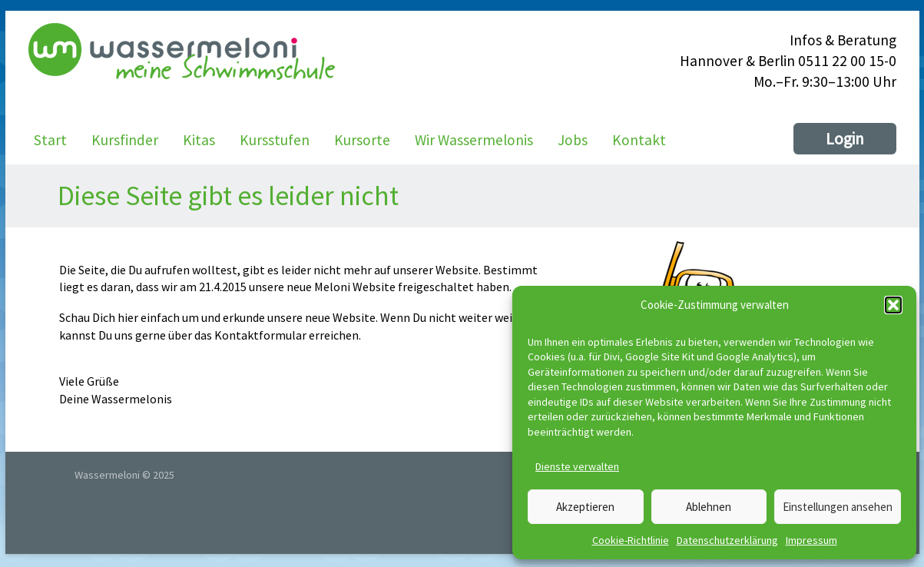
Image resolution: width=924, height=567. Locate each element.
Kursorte (362, 140)
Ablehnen (709, 507)
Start (50, 140)
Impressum (811, 540)
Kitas (199, 140)
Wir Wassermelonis (474, 140)
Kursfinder (125, 140)
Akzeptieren (585, 507)
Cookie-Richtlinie (631, 540)
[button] (893, 305)
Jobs (573, 140)
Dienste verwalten (577, 466)
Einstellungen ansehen (838, 507)
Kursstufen (275, 140)
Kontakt (639, 140)
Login (845, 139)
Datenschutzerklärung (727, 540)
